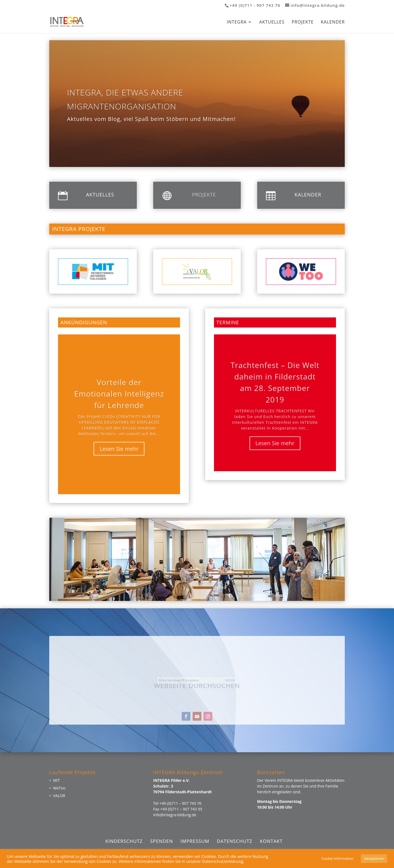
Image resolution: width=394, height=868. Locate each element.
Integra (237, 22)
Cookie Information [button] (337, 858)
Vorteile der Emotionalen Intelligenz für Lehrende (119, 403)
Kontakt (271, 841)
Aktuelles (272, 22)
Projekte (303, 22)
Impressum (195, 841)
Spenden (162, 841)
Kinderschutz (124, 841)
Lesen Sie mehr (119, 458)
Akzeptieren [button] (374, 858)
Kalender (333, 22)
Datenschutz (234, 841)
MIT (56, 780)
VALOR (59, 796)
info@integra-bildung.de (175, 815)
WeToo (59, 788)
